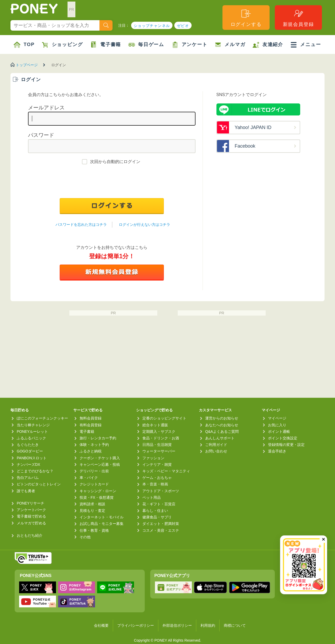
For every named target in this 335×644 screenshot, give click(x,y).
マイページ (277, 418)
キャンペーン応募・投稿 (100, 464)
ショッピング (62, 45)
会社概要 (101, 625)
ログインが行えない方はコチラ (144, 225)
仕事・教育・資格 (94, 530)
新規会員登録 (298, 18)
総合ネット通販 (155, 425)
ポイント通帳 (279, 432)
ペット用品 (152, 497)
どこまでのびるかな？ (35, 471)
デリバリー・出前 (94, 471)
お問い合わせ (216, 451)
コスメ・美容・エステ (161, 530)
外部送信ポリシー (177, 625)
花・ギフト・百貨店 (159, 504)
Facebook (245, 146)
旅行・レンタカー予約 (98, 438)
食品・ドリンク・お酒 (161, 438)
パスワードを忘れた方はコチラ (81, 225)
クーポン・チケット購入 (100, 458)
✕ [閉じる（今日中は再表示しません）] (323, 539)
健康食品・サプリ (157, 517)
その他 (85, 537)
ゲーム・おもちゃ (157, 478)
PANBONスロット (32, 458)
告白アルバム (28, 478)
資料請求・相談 (92, 504)
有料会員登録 (91, 425)
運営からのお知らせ (222, 418)
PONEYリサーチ (30, 503)
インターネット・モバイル (102, 517)
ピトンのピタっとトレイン (39, 484)
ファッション (153, 458)
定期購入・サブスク (159, 432)
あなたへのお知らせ (222, 425)
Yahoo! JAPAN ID (253, 127)
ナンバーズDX (28, 464)
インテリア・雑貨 (157, 464)
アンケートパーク (31, 510)
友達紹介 (268, 45)
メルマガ (230, 45)
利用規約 (208, 625)
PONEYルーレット (32, 432)
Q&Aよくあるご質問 (222, 432)
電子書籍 (106, 45)
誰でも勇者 (26, 491)
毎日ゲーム (146, 45)
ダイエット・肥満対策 (161, 524)
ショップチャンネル (152, 26)
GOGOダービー (30, 451)
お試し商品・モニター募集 (102, 524)
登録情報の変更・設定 (286, 445)
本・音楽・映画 (155, 484)
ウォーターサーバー (159, 451)
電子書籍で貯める (31, 516)
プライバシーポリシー (136, 625)
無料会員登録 (91, 418)
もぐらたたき (28, 445)
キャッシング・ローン (98, 491)
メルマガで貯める (31, 523)
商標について (235, 625)
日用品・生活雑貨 (157, 445)
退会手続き (277, 451)
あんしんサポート (220, 438)
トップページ (27, 65)
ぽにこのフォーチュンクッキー (42, 418)
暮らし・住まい (155, 511)
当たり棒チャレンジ (33, 425)
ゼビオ (183, 26)
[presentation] (112, 183)
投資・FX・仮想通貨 (97, 497)
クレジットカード (94, 484)
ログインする (246, 18)
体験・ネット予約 (94, 445)
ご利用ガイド (216, 445)
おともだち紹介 (30, 535)
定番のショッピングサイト (164, 418)
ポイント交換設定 (283, 438)
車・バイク (89, 478)
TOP (24, 45)
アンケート (190, 45)
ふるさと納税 (91, 451)
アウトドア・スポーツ (161, 491)
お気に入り (277, 425)
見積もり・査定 (92, 511)
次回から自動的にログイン (115, 162)
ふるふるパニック (31, 438)
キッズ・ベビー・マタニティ (166, 471)
